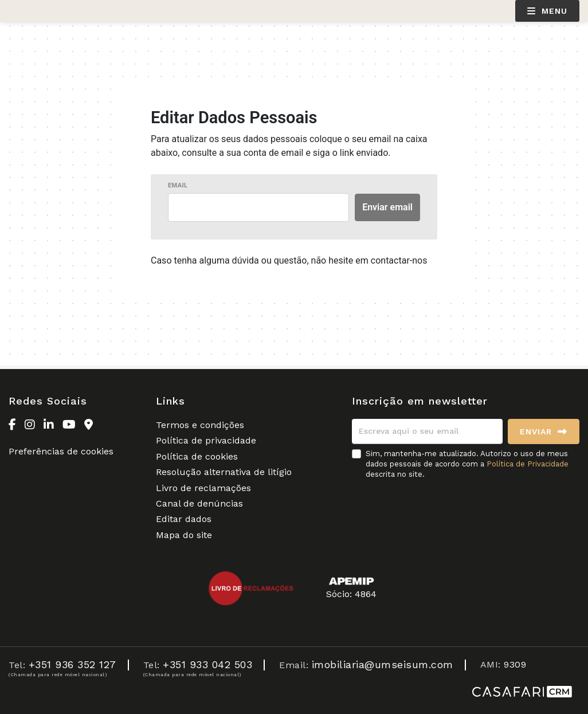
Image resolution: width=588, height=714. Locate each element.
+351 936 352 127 (72, 664)
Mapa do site (184, 535)
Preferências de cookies (61, 451)
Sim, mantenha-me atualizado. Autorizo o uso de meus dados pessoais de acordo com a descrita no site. (467, 464)
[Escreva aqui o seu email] (428, 431)
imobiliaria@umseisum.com (383, 664)
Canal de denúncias (199, 503)
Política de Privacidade (528, 464)
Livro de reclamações (203, 488)
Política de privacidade (206, 440)
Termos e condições (200, 425)
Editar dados (184, 519)
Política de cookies (197, 456)
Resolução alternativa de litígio (224, 472)
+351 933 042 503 (207, 664)
